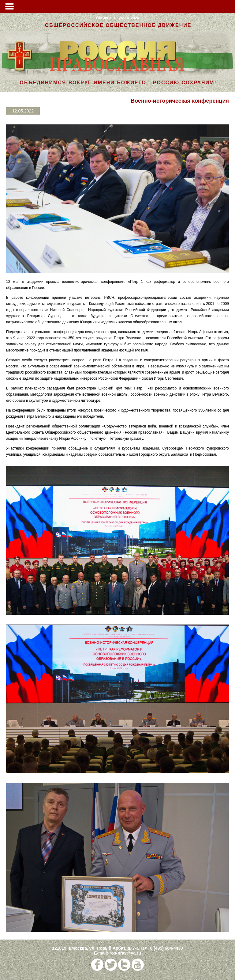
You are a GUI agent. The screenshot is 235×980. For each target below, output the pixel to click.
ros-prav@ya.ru (125, 953)
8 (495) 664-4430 (166, 948)
